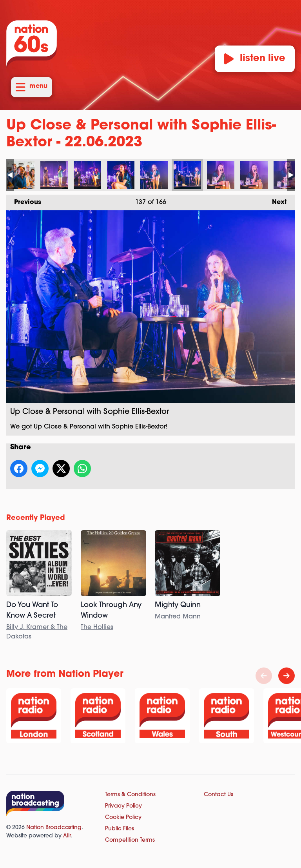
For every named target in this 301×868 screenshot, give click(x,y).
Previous (24, 200)
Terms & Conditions (130, 795)
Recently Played (36, 518)
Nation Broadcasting (54, 828)
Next (276, 200)
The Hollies (97, 627)
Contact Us (218, 795)
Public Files (120, 829)
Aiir (67, 836)
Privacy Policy (123, 806)
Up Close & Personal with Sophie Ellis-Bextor (21, 175)
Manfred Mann (178, 617)
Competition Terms (130, 840)
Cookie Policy (123, 818)
